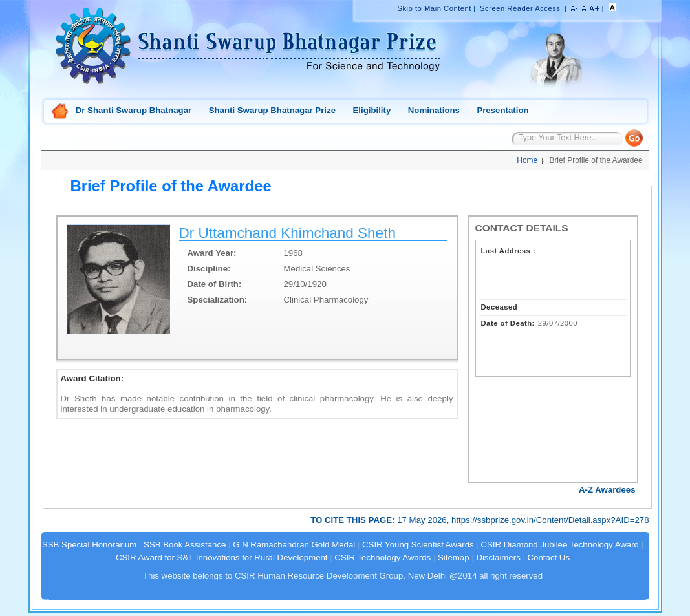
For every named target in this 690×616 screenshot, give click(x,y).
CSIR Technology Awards (383, 558)
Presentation (502, 110)
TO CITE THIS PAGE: (354, 520)
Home (60, 112)
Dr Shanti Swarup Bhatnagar (134, 110)
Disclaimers (498, 558)
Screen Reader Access (520, 8)
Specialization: (218, 300)
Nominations (434, 110)
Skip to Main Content (434, 8)
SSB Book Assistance (185, 545)
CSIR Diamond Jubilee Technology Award (561, 545)
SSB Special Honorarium (89, 545)
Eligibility (372, 110)
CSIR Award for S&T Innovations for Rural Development (222, 558)
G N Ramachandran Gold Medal (294, 545)
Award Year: (212, 253)
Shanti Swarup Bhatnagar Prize (272, 110)
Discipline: (209, 269)
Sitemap (454, 558)
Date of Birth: (215, 284)
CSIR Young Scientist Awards (418, 545)
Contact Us (549, 558)
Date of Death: (508, 323)
